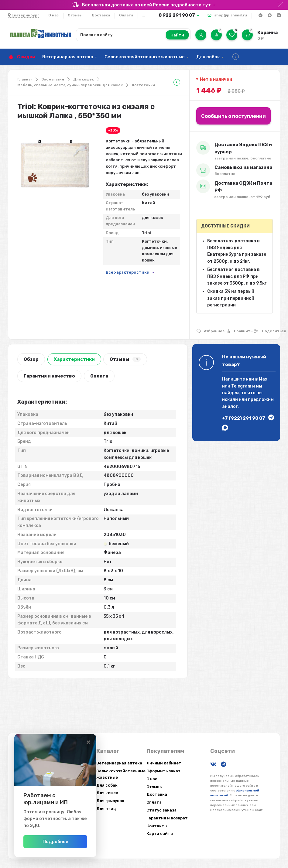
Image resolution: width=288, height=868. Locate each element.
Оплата (126, 15)
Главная (25, 79)
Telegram (241, 386)
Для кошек (84, 79)
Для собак (208, 57)
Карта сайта (160, 834)
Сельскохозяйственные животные (145, 57)
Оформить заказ (163, 771)
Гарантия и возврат (167, 818)
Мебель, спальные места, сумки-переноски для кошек (70, 85)
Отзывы (75, 15)
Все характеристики (128, 272)
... (144, 15)
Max (263, 379)
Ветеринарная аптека (68, 57)
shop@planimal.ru (231, 15)
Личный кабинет (164, 763)
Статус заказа (161, 810)
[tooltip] (177, 82)
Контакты (157, 826)
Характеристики (74, 359)
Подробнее (75, 842)
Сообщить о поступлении (233, 116)
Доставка (101, 15)
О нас (53, 15)
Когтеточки (143, 85)
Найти (177, 35)
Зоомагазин (53, 79)
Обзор (31, 359)
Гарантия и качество (49, 376)
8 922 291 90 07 (177, 15)
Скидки (26, 57)
